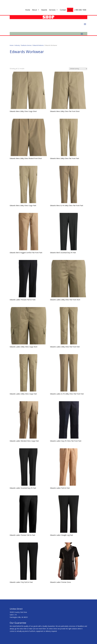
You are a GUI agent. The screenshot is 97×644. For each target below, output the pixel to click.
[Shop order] (78, 69)
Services (53, 10)
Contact (63, 10)
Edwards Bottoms (38, 45)
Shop (70, 10)
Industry (17, 45)
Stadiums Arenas (26, 45)
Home (28, 10)
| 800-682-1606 (80, 10)
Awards (44, 10)
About (36, 10)
